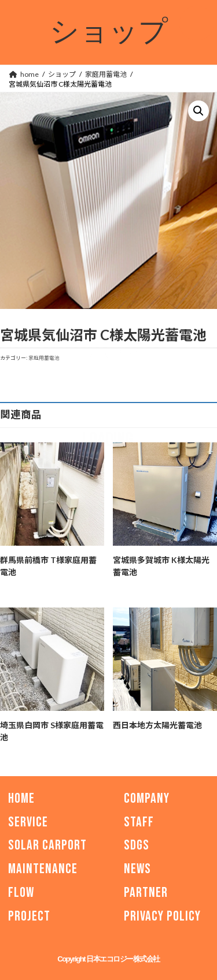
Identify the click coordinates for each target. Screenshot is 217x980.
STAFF (139, 822)
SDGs (137, 845)
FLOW (21, 893)
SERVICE (28, 822)
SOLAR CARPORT (47, 845)
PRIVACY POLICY (162, 916)
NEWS (137, 869)
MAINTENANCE (43, 869)
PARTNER (146, 893)
